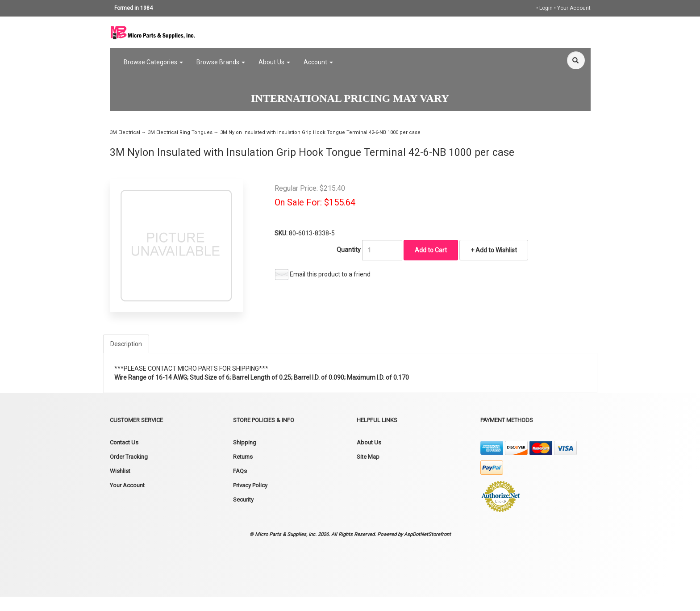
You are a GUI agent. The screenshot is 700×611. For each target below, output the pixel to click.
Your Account (574, 8)
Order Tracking (129, 457)
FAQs (240, 471)
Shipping (245, 442)
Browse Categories (153, 62)
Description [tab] (126, 344)
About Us (274, 62)
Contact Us (124, 442)
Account (318, 62)
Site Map (368, 457)
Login (546, 8)
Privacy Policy (250, 485)
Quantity (349, 250)
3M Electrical (125, 132)
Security (243, 500)
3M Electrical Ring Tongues (180, 132)
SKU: (282, 233)
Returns (243, 457)
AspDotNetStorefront (427, 534)
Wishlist (120, 471)
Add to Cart (431, 250)
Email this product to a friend (330, 274)
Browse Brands (221, 62)
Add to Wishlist (496, 250)
